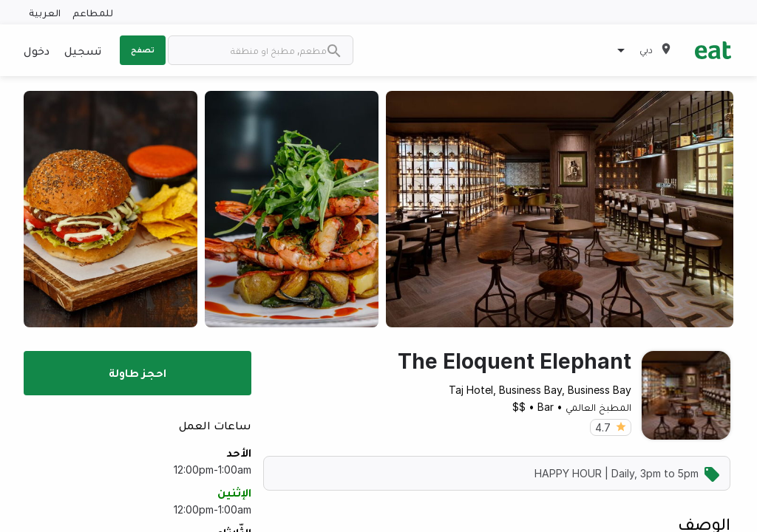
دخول (37, 50)
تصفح (143, 50)
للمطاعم (93, 12)
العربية (45, 12)
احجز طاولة (138, 372)
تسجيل (83, 50)
